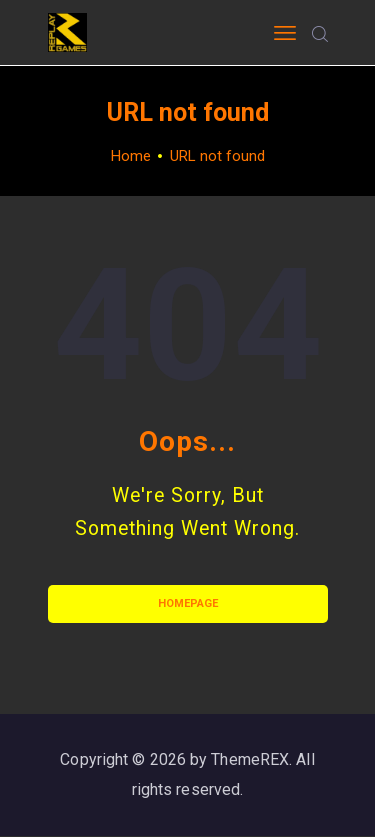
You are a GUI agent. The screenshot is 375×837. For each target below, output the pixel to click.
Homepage (188, 603)
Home (131, 156)
